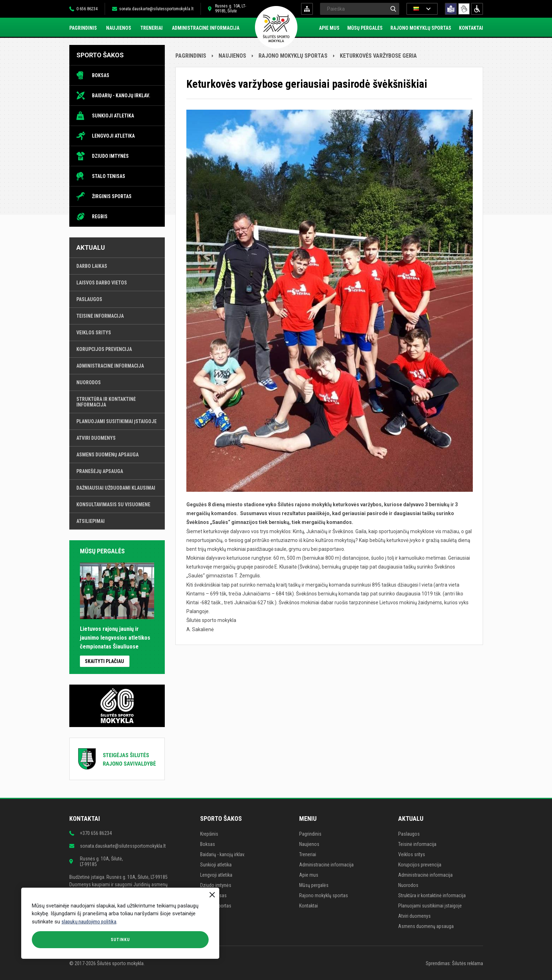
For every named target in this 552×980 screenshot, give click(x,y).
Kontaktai (471, 28)
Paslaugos (89, 299)
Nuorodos (89, 382)
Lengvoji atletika (113, 136)
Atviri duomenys (96, 438)
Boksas (101, 75)
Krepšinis (209, 834)
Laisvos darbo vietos (102, 283)
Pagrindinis (83, 28)
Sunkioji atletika (113, 116)
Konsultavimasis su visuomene (113, 505)
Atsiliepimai (91, 521)
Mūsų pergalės (365, 28)
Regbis (100, 217)
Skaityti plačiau (104, 661)
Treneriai (152, 28)
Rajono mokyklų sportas (421, 28)
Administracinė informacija (206, 28)
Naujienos (119, 28)
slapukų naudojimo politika (89, 922)
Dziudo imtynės (110, 156)
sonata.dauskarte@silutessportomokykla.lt (156, 9)
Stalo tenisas (109, 176)
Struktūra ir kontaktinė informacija (106, 402)
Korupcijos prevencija (104, 349)
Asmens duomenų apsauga (108, 455)
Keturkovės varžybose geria (378, 56)
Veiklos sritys (94, 333)
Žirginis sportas (112, 196)
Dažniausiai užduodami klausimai (116, 488)
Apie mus (329, 28)
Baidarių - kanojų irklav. (121, 96)
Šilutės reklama (467, 963)
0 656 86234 (87, 9)
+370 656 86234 (96, 833)
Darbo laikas (92, 266)
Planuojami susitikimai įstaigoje (117, 421)
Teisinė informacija (100, 316)
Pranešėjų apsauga (100, 471)
